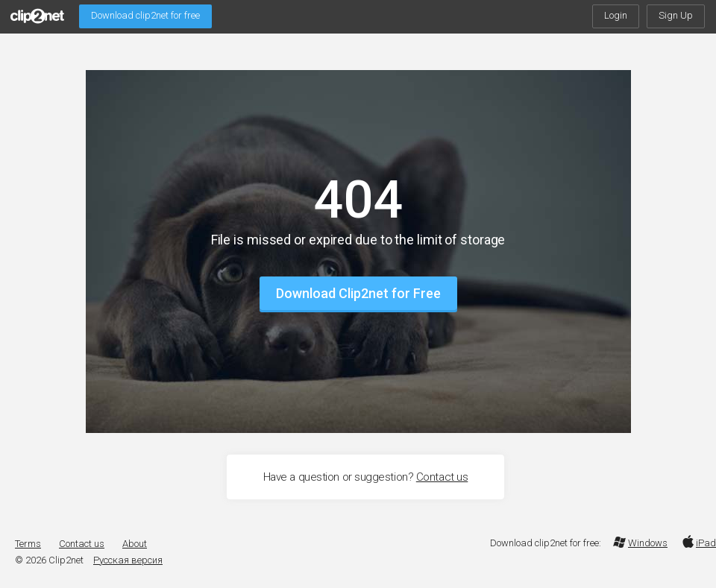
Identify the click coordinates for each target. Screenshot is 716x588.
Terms (28, 544)
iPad (698, 543)
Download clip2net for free (145, 15)
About (135, 544)
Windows (640, 543)
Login (616, 15)
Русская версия (128, 560)
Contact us (442, 477)
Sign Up (676, 15)
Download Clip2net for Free (358, 293)
